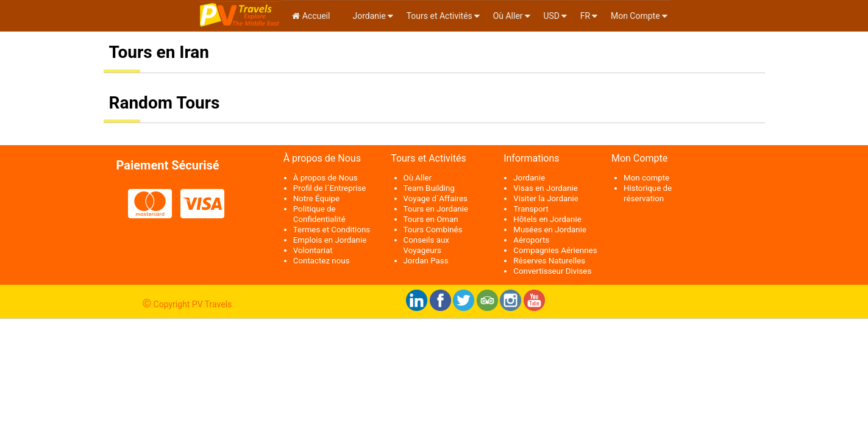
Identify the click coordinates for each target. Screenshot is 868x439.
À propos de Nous (325, 178)
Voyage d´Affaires (436, 198)
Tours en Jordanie (436, 209)
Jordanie (368, 16)
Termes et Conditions (332, 230)
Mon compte (646, 178)
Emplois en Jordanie (330, 240)
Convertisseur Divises (552, 271)
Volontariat (313, 250)
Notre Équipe (316, 198)
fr (585, 16)
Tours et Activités (439, 16)
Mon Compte (635, 16)
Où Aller (508, 16)
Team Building (429, 188)
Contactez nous (322, 261)
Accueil (311, 16)
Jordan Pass (426, 261)
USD (551, 16)
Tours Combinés (433, 230)
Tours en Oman (431, 219)
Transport (531, 209)
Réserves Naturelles (549, 261)
